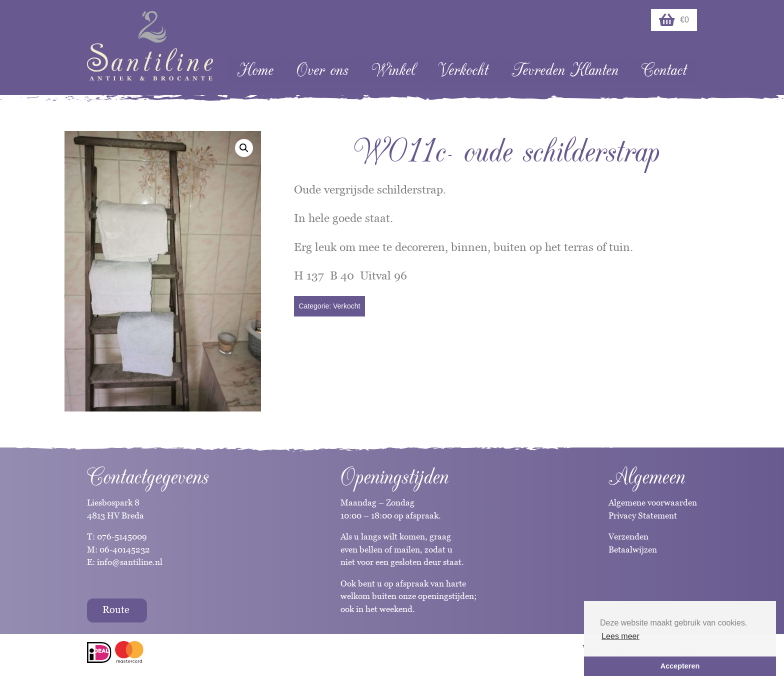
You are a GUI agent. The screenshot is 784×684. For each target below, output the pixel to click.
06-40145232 (125, 549)
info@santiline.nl (130, 562)
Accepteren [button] (680, 666)
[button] (244, 148)
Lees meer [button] (620, 636)
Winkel (393, 70)
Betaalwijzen (633, 549)
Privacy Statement (643, 515)
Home (255, 70)
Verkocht (463, 70)
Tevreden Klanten (565, 70)
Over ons (322, 70)
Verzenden (628, 536)
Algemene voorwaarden (653, 502)
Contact (664, 70)
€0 (674, 20)
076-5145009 (121, 536)
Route (116, 609)
